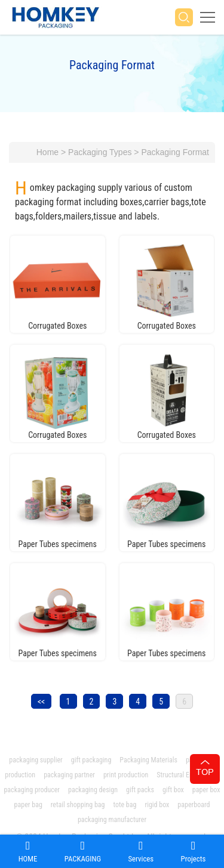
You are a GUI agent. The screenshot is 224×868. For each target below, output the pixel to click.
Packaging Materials (148, 760)
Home (47, 152)
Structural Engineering (188, 775)
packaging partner (69, 775)
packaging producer (32, 790)
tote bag (125, 805)
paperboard (194, 805)
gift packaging (91, 760)
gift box (173, 790)
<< (41, 702)
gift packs (140, 790)
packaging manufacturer (113, 820)
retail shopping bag (78, 805)
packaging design (93, 790)
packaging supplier (36, 760)
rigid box (157, 805)
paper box (206, 790)
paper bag (28, 805)
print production (126, 775)
